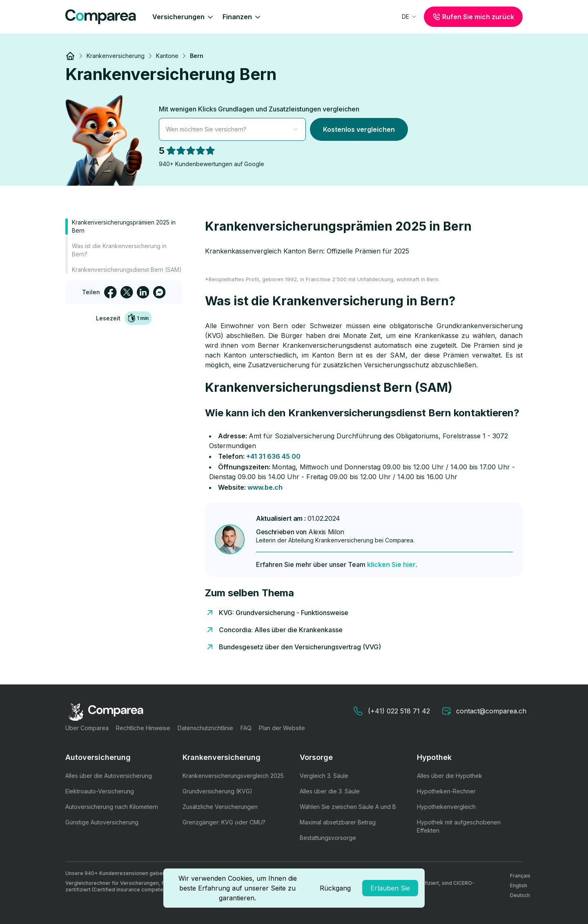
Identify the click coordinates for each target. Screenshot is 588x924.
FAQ (246, 728)
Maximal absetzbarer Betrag (338, 822)
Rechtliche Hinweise (143, 728)
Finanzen (242, 17)
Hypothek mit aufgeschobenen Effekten (459, 826)
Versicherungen (183, 17)
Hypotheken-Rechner (446, 791)
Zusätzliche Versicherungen (220, 807)
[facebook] (110, 292)
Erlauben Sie (390, 888)
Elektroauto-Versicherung (100, 791)
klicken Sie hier (391, 564)
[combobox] (410, 17)
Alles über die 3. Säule (330, 791)
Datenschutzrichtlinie (205, 728)
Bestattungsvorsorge (328, 838)
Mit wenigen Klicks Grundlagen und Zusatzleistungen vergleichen (259, 109)
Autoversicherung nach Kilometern (112, 807)
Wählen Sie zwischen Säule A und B (348, 807)
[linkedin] (143, 292)
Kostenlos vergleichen (359, 129)
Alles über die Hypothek (450, 776)
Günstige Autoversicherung (102, 822)
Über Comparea (87, 728)
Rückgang (335, 888)
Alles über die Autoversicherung (109, 776)
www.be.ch (265, 487)
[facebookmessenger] (159, 292)
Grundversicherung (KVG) (217, 791)
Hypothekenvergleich (446, 807)
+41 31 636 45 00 (273, 456)
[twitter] (127, 292)
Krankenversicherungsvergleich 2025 (233, 776)
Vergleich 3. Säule (324, 776)
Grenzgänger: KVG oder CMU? (224, 822)
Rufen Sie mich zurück (473, 17)
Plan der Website (282, 728)
